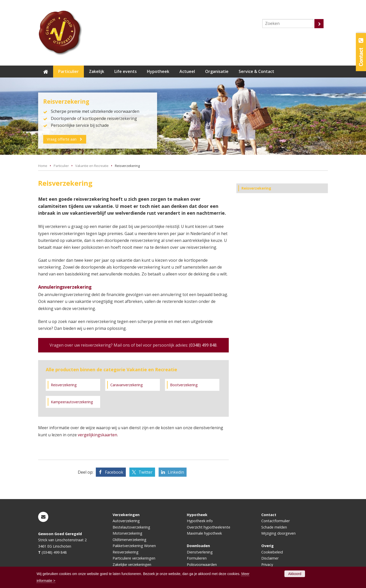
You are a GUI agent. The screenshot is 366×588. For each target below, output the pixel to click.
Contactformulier (276, 521)
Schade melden (274, 527)
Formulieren (197, 558)
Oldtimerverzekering (129, 540)
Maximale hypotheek (204, 533)
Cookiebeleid (272, 552)
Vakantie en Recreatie (92, 166)
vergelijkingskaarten (97, 435)
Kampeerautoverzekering (72, 402)
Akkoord (295, 574)
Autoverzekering (126, 521)
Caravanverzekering (127, 385)
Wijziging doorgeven (278, 533)
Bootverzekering (184, 385)
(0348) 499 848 (203, 345)
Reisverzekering (64, 385)
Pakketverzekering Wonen (134, 546)
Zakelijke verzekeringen (132, 564)
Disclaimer (270, 558)
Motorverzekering (127, 533)
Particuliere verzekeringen (134, 558)
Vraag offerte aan (62, 139)
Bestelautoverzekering (131, 527)
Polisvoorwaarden (202, 564)
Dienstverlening (200, 552)
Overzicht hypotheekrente (209, 527)
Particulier (61, 166)
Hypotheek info (200, 521)
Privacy (267, 564)
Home (43, 166)
